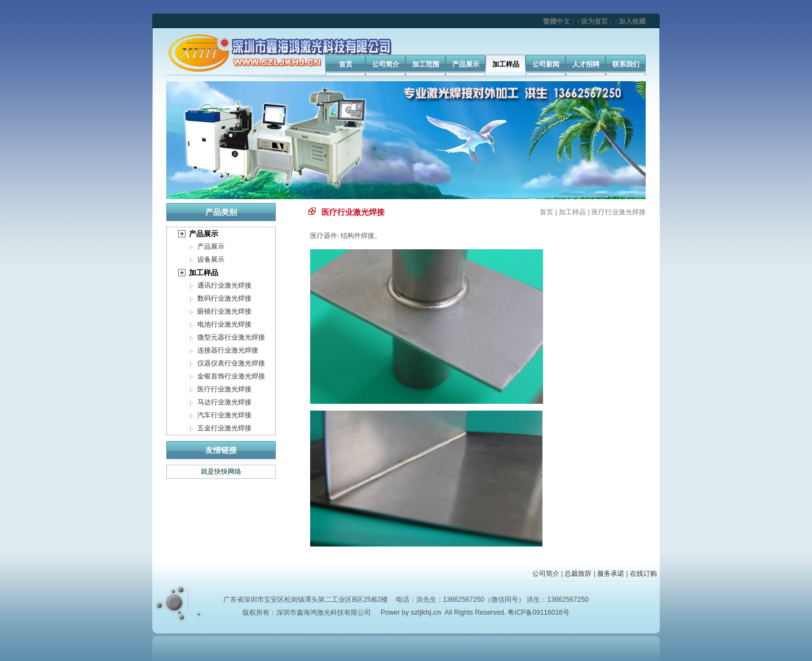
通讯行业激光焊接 (224, 285)
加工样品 (506, 64)
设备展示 (211, 259)
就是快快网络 (221, 471)
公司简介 (386, 64)
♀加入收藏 (630, 21)
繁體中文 (557, 21)
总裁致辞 (578, 574)
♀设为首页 (592, 21)
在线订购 (643, 574)
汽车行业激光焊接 (224, 415)
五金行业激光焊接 (224, 428)
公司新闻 (546, 64)
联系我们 (626, 64)
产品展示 (466, 64)
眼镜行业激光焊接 (224, 311)
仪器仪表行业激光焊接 (231, 363)
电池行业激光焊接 (224, 324)
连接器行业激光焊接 (228, 350)
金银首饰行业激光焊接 (231, 376)
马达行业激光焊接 (224, 402)
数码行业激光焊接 (224, 298)
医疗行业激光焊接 (224, 389)
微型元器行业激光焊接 (231, 337)
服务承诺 (611, 574)
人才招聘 (586, 64)
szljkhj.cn (426, 612)
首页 (346, 64)
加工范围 (426, 64)
